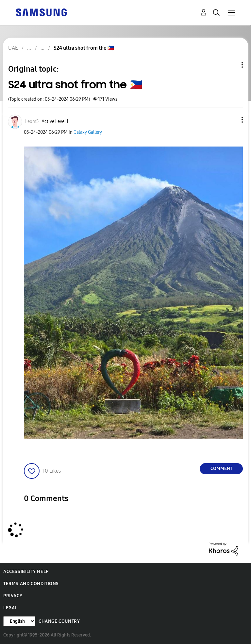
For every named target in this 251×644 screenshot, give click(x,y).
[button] (231, 120)
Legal (10, 608)
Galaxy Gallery (88, 132)
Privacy (13, 596)
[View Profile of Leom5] (32, 122)
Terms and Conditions (31, 584)
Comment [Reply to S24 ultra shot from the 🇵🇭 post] (221, 469)
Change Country (59, 621)
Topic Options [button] (231, 65)
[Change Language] (19, 621)
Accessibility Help (26, 572)
